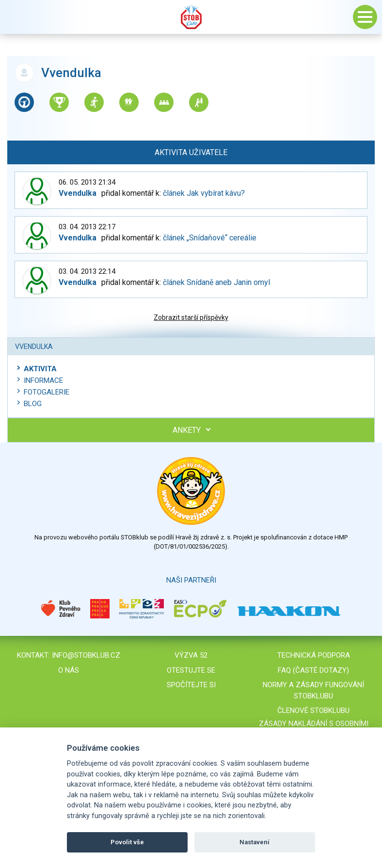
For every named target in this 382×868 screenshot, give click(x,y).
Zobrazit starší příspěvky (191, 317)
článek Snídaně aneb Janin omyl (216, 282)
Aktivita (40, 369)
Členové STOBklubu (313, 710)
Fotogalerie (47, 392)
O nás (69, 670)
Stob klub (191, 17)
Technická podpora (314, 655)
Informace (43, 380)
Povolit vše (127, 842)
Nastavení (255, 842)
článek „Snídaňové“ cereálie (210, 238)
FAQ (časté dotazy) (313, 670)
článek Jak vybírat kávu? (204, 193)
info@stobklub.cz (86, 655)
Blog (33, 404)
